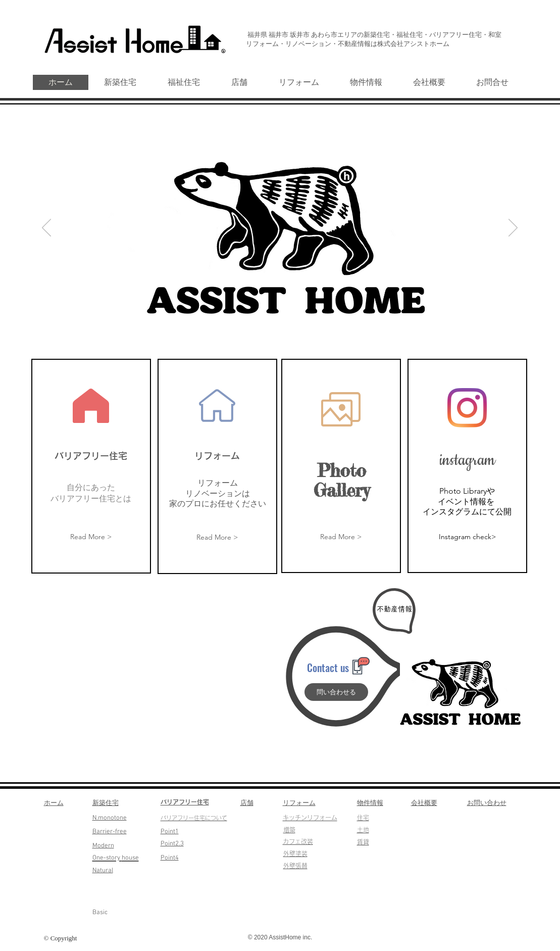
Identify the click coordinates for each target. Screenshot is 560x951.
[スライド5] (304, 328)
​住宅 (363, 818)
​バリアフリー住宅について (194, 818)
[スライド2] (281, 328)
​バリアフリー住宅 (185, 802)
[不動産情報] (394, 609)
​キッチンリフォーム (310, 818)
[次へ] (513, 228)
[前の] (46, 228)
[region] (91, 466)
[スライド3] (292, 328)
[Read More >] (91, 537)
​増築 (289, 830)
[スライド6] (256, 328)
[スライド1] (269, 328)
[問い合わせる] (336, 692)
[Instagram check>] (467, 537)
